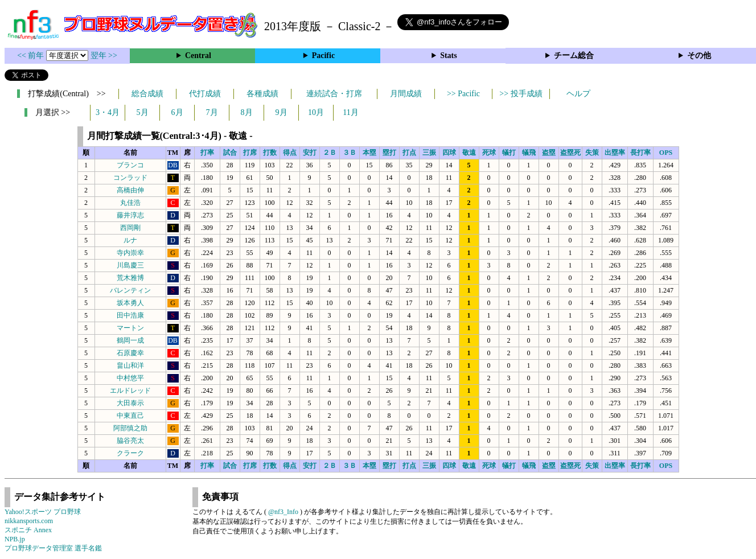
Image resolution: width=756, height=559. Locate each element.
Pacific (323, 56)
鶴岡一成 (130, 340)
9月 (282, 112)
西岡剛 (130, 228)
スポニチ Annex (28, 530)
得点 (290, 153)
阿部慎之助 (130, 428)
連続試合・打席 (334, 94)
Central (198, 56)
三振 (429, 153)
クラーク (130, 453)
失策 (592, 153)
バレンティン (130, 290)
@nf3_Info (283, 512)
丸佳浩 (130, 203)
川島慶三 (130, 265)
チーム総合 (574, 56)
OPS (666, 153)
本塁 (369, 153)
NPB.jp (15, 539)
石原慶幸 (130, 353)
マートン (130, 328)
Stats (449, 56)
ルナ (130, 240)
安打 (310, 153)
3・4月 (108, 112)
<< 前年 (32, 56)
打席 (250, 153)
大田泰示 (130, 403)
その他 (699, 56)
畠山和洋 (130, 365)
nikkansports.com (29, 521)
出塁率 (615, 153)
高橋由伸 (130, 190)
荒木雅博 (130, 278)
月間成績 (406, 94)
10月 (316, 112)
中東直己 (130, 416)
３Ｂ (350, 153)
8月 (247, 112)
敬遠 (469, 153)
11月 (350, 112)
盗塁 (549, 153)
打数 (270, 153)
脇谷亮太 (130, 441)
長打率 (640, 153)
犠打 (509, 153)
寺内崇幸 (130, 253)
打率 (207, 153)
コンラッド (130, 178)
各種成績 (262, 94)
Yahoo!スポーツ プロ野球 (43, 512)
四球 (449, 153)
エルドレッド (130, 391)
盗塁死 (570, 153)
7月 (212, 112)
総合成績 (147, 94)
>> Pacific (463, 94)
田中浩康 (130, 315)
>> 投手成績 (521, 94)
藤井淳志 (130, 215)
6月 (177, 112)
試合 (230, 153)
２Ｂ (330, 153)
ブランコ (130, 165)
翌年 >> (104, 56)
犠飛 (529, 153)
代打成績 (205, 94)
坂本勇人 (130, 303)
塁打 (389, 153)
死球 (489, 153)
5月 (143, 112)
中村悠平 (130, 378)
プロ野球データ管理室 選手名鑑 (53, 548)
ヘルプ (578, 94)
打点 (409, 153)
